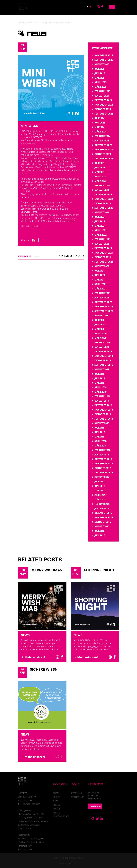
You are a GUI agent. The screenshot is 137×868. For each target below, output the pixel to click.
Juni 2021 (100, 275)
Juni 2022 (100, 221)
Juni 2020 (100, 325)
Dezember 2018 (103, 405)
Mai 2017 (99, 490)
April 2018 (100, 441)
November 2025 (104, 55)
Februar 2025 (102, 91)
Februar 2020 (102, 342)
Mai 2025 (99, 78)
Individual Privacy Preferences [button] (69, 856)
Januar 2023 (102, 190)
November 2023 (104, 150)
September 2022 (104, 208)
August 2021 (102, 266)
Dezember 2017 (103, 459)
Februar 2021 (102, 293)
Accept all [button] (69, 841)
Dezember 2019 (103, 351)
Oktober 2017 (103, 468)
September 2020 (104, 311)
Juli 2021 (99, 271)
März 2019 (100, 392)
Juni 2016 (100, 535)
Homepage (46, 22)
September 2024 (104, 114)
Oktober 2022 (103, 203)
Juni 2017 (100, 486)
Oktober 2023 (103, 154)
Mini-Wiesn (30, 126)
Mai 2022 (99, 226)
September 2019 (104, 365)
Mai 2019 (99, 383)
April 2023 (100, 176)
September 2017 (104, 473)
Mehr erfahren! (34, 657)
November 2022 (104, 199)
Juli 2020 (99, 320)
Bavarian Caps (28, 206)
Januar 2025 (102, 96)
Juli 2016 (99, 531)
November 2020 (104, 307)
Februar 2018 (102, 450)
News (25, 635)
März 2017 (100, 499)
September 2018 (104, 419)
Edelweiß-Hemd (29, 212)
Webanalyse (65, 832)
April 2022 (100, 230)
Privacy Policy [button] (71, 862)
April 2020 (100, 333)
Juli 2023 (99, 163)
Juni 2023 (100, 168)
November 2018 (104, 410)
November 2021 (104, 253)
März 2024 (100, 132)
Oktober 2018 (103, 414)
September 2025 (104, 60)
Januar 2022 (102, 244)
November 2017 (104, 464)
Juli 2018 (99, 428)
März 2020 (100, 338)
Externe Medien (87, 832)
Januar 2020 (102, 347)
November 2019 (104, 356)
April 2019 (100, 387)
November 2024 (104, 105)
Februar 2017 (102, 504)
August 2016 (102, 526)
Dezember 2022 (103, 194)
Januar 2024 (102, 141)
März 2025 (100, 87)
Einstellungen (76, 823)
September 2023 (104, 159)
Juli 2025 (99, 69)
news (56, 22)
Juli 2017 (99, 482)
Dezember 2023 (103, 145)
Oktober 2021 (103, 257)
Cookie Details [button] (59, 862)
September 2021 (104, 262)
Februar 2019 (102, 396)
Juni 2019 (100, 378)
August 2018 (102, 423)
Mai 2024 (99, 127)
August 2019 (102, 369)
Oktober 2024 (103, 109)
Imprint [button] (80, 862)
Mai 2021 (99, 280)
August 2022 (102, 212)
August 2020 (102, 316)
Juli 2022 (99, 217)
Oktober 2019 (103, 360)
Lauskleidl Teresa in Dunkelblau (37, 209)
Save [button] (68, 849)
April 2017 (100, 495)
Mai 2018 (99, 437)
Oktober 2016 (103, 522)
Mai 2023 (99, 172)
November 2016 (104, 517)
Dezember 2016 (103, 513)
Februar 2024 (102, 136)
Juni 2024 (100, 123)
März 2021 (100, 289)
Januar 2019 (102, 401)
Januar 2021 (102, 298)
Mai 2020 (99, 329)
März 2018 (100, 446)
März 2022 (100, 235)
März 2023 (100, 181)
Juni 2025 (100, 73)
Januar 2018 (102, 455)
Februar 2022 (102, 239)
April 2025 (100, 82)
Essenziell (45, 832)
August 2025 (102, 64)
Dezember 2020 (103, 302)
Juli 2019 (99, 374)
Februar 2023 (102, 185)
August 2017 (102, 477)
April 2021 (100, 284)
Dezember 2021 (103, 248)
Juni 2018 (100, 432)
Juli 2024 (99, 118)
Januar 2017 (102, 508)
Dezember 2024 (103, 100)
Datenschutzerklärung (88, 820)
